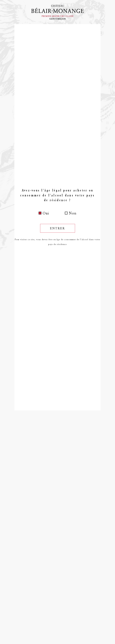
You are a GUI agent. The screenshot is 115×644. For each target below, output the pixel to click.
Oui (46, 213)
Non (73, 213)
